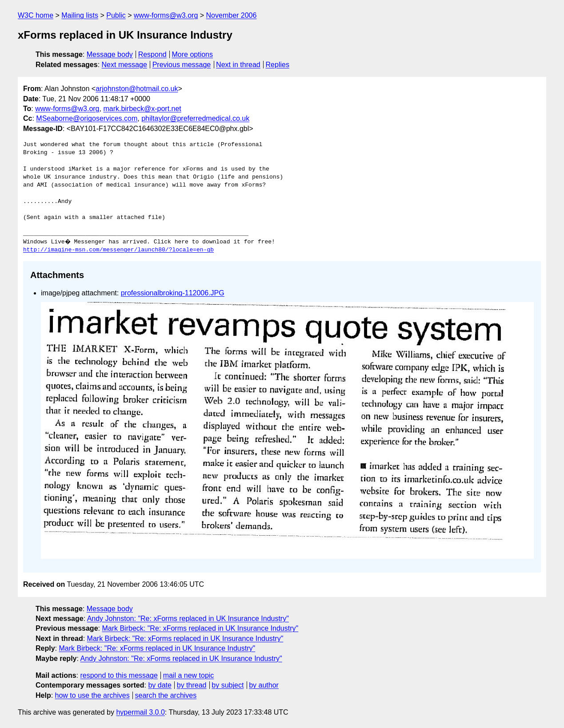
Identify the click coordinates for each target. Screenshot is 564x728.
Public (116, 15)
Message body (110, 54)
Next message (124, 65)
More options (193, 54)
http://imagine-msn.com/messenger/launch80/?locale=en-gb (118, 250)
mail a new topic (189, 675)
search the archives (166, 695)
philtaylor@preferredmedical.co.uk (195, 118)
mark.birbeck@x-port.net (142, 109)
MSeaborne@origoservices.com (87, 118)
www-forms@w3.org (166, 15)
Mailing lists (80, 15)
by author (264, 685)
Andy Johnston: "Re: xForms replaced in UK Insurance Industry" (188, 619)
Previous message (182, 65)
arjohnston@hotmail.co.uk (137, 89)
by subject (228, 685)
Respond (152, 54)
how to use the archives (92, 695)
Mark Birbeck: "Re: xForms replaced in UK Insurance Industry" (200, 628)
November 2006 (232, 15)
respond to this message (119, 675)
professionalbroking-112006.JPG (173, 293)
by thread (192, 685)
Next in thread (238, 65)
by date (160, 685)
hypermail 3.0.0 (140, 712)
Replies (278, 65)
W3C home (36, 15)
